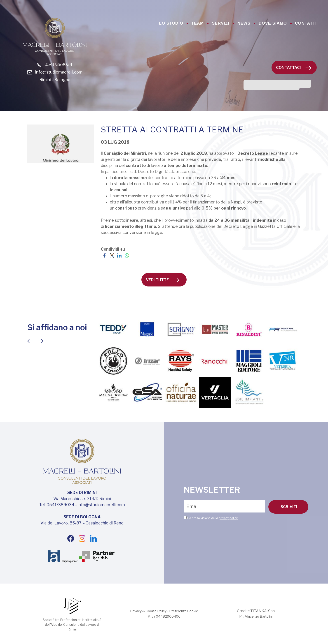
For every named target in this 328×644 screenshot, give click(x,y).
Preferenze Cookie (186, 611)
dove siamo (273, 23)
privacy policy (228, 518)
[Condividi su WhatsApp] (127, 255)
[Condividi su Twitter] (112, 255)
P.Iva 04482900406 (164, 616)
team (198, 23)
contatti (306, 23)
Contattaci (294, 67)
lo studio (171, 23)
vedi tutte (163, 280)
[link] (194, 153)
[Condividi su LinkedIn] (119, 255)
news (244, 23)
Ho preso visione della (212, 518)
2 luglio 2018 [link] (194, 153)
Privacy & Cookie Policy (146, 611)
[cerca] (272, 86)
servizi (221, 23)
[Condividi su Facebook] (104, 255)
